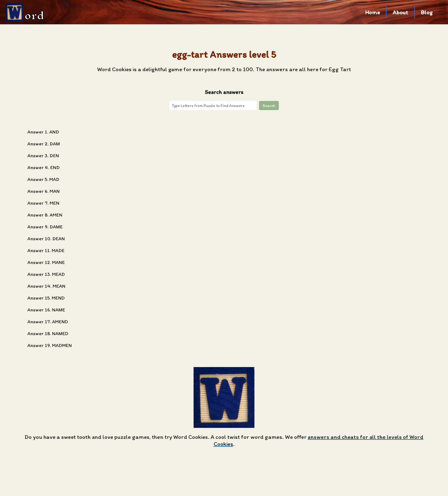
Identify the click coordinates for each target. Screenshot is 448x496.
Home (373, 12)
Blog (427, 12)
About (400, 12)
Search (269, 106)
